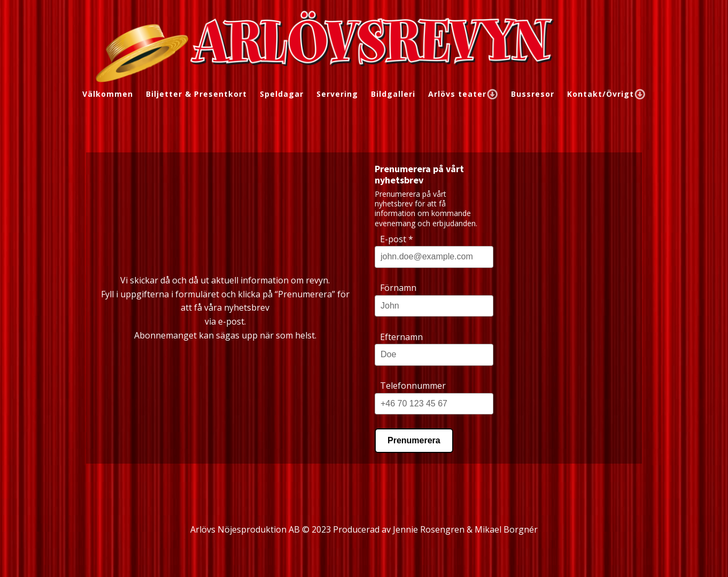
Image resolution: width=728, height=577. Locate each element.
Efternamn (401, 337)
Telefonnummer (413, 386)
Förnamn (398, 288)
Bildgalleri (393, 94)
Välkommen (108, 94)
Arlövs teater (463, 94)
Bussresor (533, 94)
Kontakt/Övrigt (606, 94)
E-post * (397, 239)
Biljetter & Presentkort (196, 94)
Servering (337, 94)
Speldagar (282, 94)
